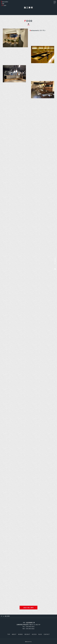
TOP (9, 634)
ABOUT (14, 634)
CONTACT (47, 634)
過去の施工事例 (29, 608)
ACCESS (34, 634)
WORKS (20, 634)
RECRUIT (27, 634)
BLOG (40, 634)
